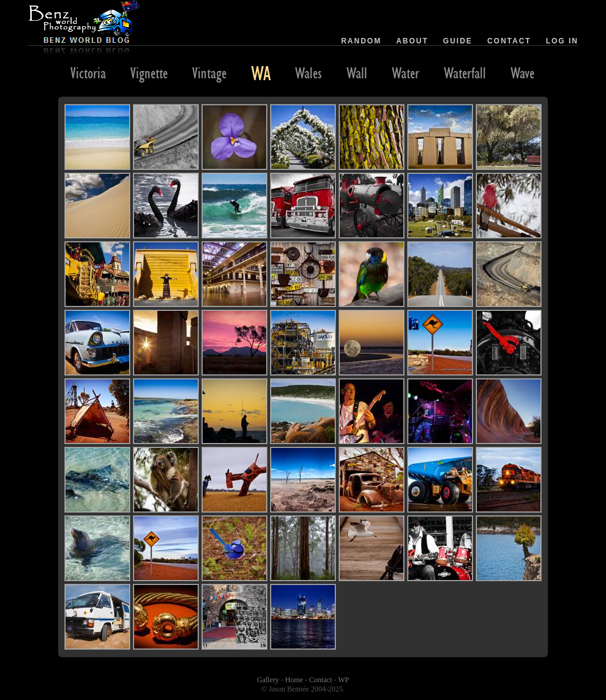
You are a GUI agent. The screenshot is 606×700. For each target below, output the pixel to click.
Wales (309, 73)
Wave (522, 73)
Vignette (149, 73)
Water (406, 73)
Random (361, 41)
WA (261, 73)
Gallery (268, 680)
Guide (458, 41)
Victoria (88, 73)
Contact (509, 41)
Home (294, 680)
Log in (562, 41)
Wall (357, 73)
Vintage (209, 73)
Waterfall (465, 73)
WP (343, 680)
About (412, 41)
